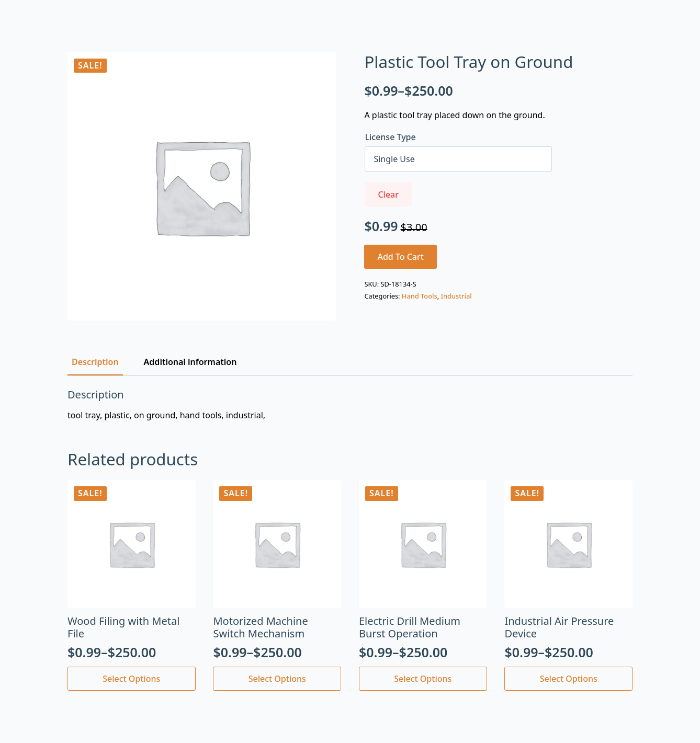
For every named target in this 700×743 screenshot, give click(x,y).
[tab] (95, 362)
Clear (388, 195)
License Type (390, 137)
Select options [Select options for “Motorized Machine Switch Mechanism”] (277, 679)
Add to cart (400, 257)
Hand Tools (420, 296)
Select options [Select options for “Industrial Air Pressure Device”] (569, 679)
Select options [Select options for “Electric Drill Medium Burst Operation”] (423, 679)
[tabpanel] (350, 405)
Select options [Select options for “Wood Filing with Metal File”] (131, 679)
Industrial (456, 296)
